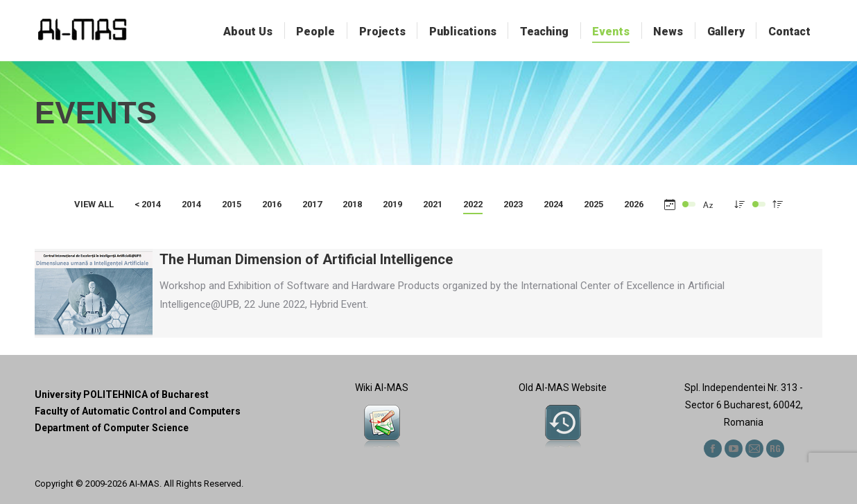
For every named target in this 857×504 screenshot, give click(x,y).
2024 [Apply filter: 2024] (553, 204)
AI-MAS (144, 484)
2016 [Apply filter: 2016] (272, 204)
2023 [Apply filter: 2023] (513, 204)
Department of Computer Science (112, 428)
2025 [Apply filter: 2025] (594, 204)
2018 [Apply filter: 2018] (352, 204)
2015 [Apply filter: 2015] (232, 204)
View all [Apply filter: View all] (94, 204)
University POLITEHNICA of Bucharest (122, 394)
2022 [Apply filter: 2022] (473, 204)
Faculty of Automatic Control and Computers (138, 411)
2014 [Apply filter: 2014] (191, 204)
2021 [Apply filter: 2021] (433, 204)
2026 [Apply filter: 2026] (634, 204)
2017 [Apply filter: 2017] (312, 204)
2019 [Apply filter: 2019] (392, 204)
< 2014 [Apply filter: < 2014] (148, 204)
